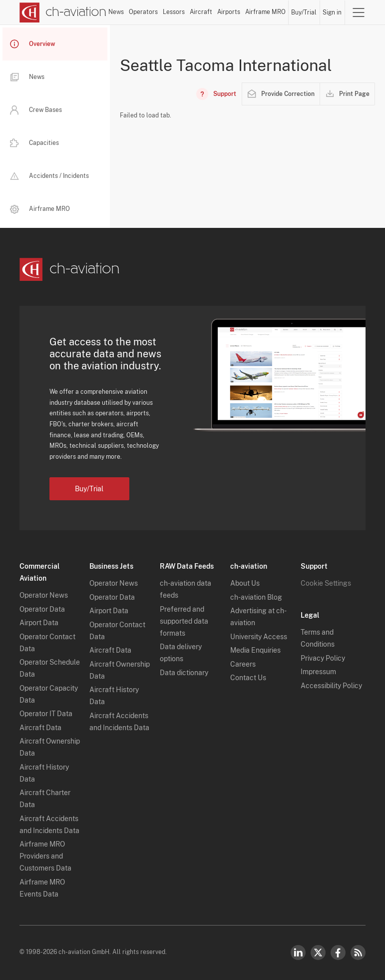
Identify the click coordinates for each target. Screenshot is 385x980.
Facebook (338, 953)
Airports (229, 12)
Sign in (332, 12)
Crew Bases (36, 110)
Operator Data (42, 609)
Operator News (44, 595)
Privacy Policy (323, 658)
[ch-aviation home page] (63, 12)
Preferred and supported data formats (184, 621)
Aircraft (201, 12)
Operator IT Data (46, 714)
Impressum (318, 672)
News (116, 12)
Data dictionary (184, 673)
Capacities (34, 143)
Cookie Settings (326, 583)
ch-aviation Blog (256, 597)
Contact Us (248, 678)
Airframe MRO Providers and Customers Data (45, 856)
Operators (143, 12)
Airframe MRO (265, 12)
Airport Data (39, 623)
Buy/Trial (304, 12)
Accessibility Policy (331, 686)
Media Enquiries (255, 650)
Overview (32, 44)
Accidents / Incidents (49, 176)
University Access (259, 637)
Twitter (318, 953)
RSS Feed (358, 953)
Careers (243, 664)
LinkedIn (298, 953)
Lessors (174, 12)
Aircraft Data (40, 728)
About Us (245, 583)
